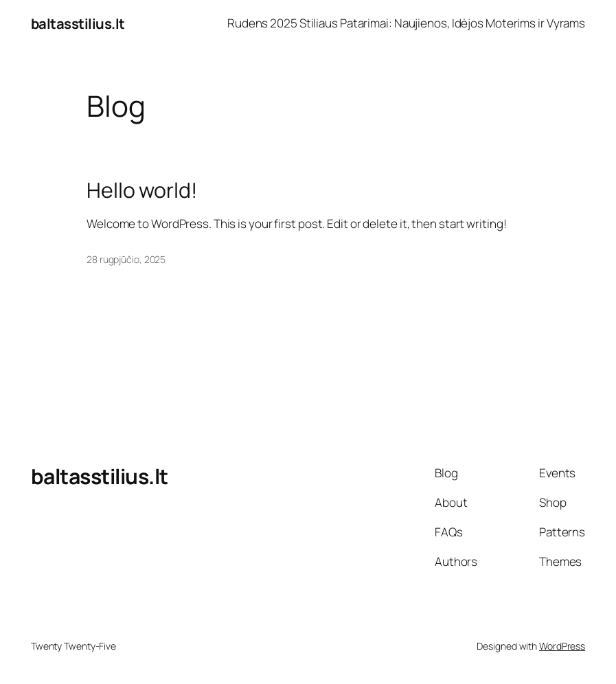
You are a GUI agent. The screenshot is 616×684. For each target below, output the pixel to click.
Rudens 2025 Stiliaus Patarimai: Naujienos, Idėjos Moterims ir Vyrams (406, 23)
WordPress (562, 646)
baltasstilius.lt (78, 23)
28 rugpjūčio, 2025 (126, 259)
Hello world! (142, 190)
